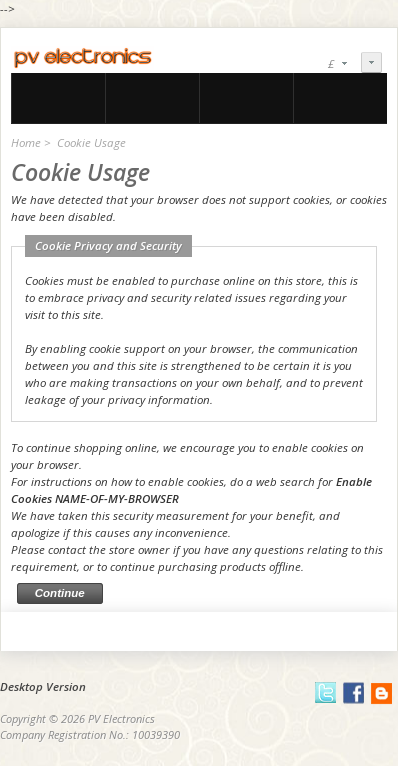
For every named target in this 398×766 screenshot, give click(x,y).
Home (26, 142)
